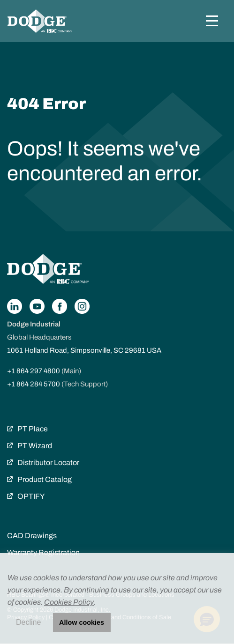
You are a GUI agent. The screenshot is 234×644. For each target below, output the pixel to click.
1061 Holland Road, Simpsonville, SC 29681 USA (84, 350)
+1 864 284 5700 (34, 384)
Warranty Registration (43, 552)
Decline (28, 622)
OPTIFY (31, 496)
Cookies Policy (69, 602)
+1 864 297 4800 (34, 371)
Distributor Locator (48, 463)
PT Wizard (35, 446)
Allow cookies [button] (82, 622)
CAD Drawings (32, 536)
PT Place (33, 429)
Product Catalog (45, 479)
